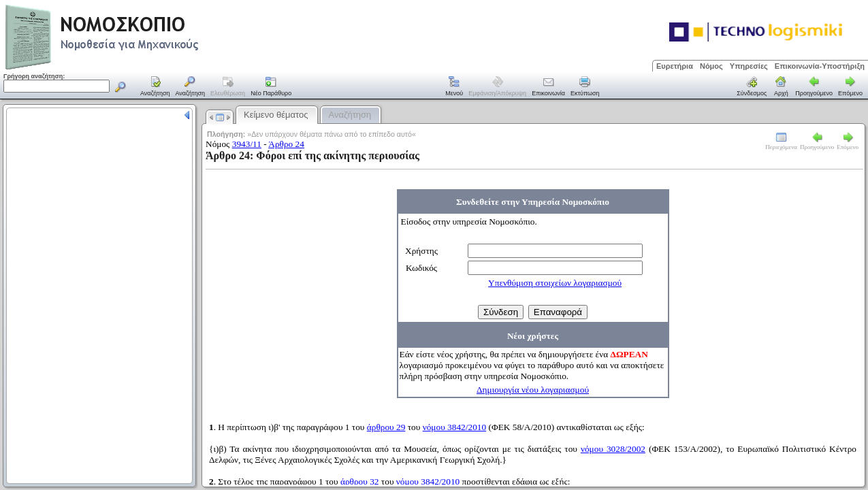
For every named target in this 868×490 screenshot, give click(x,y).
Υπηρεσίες (749, 66)
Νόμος (711, 66)
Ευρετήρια (675, 66)
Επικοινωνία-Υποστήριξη (820, 66)
